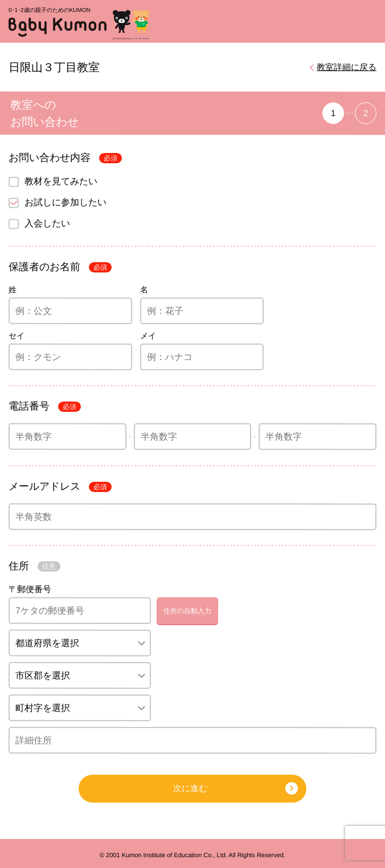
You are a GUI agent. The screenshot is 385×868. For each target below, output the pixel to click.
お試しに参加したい (65, 202)
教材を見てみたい (61, 181)
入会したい (47, 223)
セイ (17, 335)
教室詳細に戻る (347, 67)
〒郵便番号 (30, 589)
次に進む (190, 788)
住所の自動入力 (187, 611)
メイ (148, 335)
